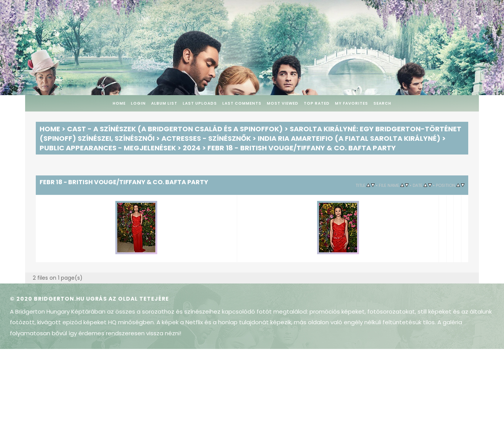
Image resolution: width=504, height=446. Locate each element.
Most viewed (283, 103)
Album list (164, 103)
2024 (192, 148)
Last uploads (200, 103)
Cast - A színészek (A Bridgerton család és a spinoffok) (175, 129)
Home (119, 103)
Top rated (317, 103)
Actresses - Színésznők (206, 138)
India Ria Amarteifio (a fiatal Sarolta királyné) (349, 138)
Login (138, 103)
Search (382, 103)
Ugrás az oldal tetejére (128, 299)
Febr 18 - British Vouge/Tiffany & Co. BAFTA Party (302, 148)
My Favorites (352, 103)
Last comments (242, 103)
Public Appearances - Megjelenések (108, 148)
